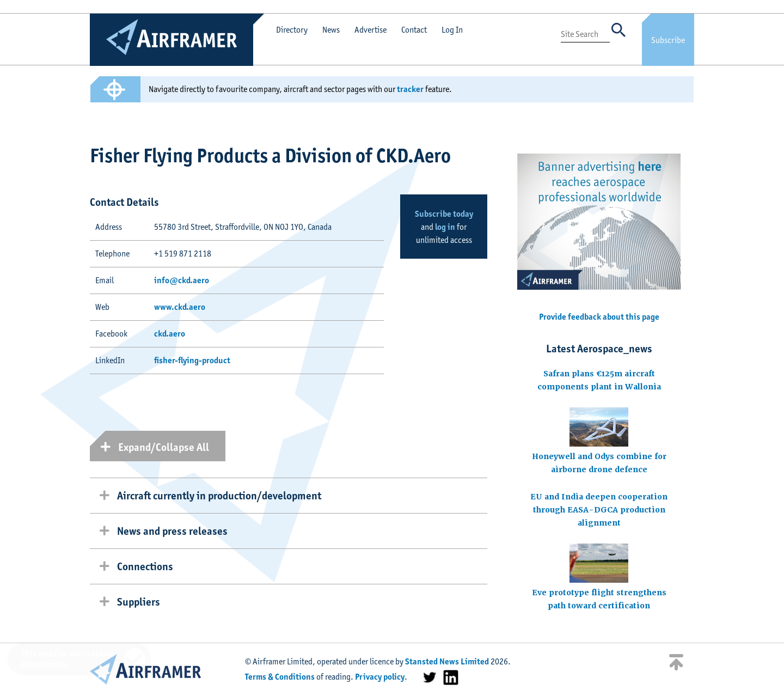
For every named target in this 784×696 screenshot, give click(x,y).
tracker (410, 89)
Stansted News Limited (447, 661)
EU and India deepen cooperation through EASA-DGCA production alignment (599, 510)
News (331, 30)
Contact (414, 30)
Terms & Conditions (280, 677)
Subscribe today (444, 214)
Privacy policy (380, 677)
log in (445, 227)
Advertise (370, 30)
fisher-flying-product (192, 360)
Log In (452, 30)
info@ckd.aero (182, 280)
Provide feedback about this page (599, 317)
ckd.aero (170, 334)
